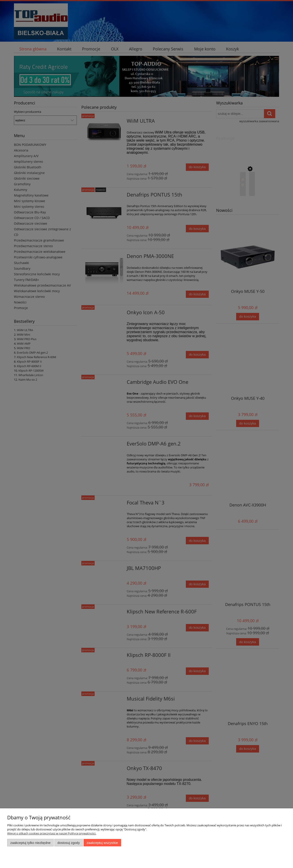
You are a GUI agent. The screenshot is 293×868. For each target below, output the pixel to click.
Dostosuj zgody (69, 843)
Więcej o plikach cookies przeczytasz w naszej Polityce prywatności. (52, 833)
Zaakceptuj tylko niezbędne (30, 843)
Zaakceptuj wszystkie (102, 843)
